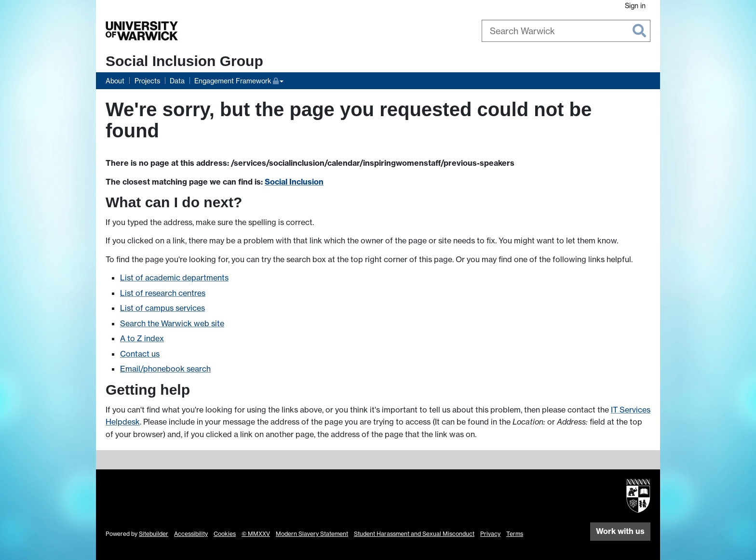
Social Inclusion (294, 182)
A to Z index (142, 338)
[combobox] (566, 31)
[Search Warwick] (566, 31)
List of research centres (163, 293)
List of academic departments (174, 278)
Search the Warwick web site (172, 323)
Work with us (620, 531)
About (115, 81)
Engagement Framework (236, 80)
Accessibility (191, 534)
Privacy (490, 534)
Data (177, 81)
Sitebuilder (154, 534)
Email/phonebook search (165, 369)
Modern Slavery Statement (312, 534)
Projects (147, 81)
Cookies (225, 534)
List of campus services (162, 308)
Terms (515, 534)
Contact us (140, 354)
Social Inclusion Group (184, 61)
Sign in (635, 6)
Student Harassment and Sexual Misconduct (414, 534)
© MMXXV (256, 534)
